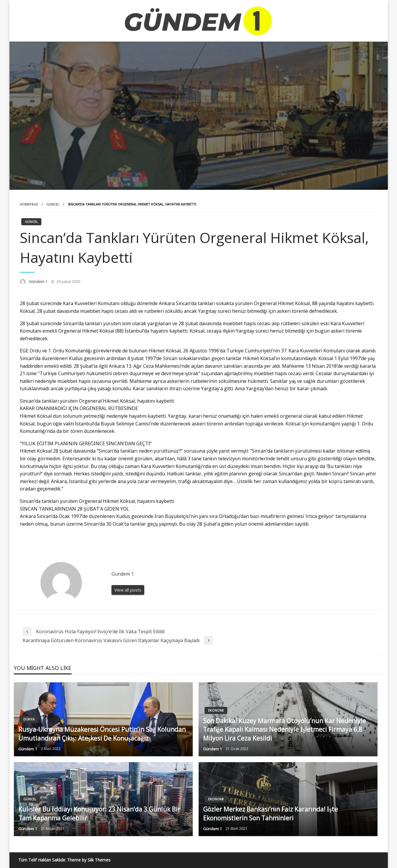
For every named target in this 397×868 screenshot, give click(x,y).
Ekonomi (216, 710)
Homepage (29, 204)
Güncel (53, 204)
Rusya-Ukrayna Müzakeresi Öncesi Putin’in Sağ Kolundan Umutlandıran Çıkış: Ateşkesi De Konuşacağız (102, 734)
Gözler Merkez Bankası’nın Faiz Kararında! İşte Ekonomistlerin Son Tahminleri (270, 813)
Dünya (29, 719)
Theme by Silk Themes (89, 860)
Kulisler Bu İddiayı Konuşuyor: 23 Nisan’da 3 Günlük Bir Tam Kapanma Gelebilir (99, 813)
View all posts (128, 590)
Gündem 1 (38, 281)
